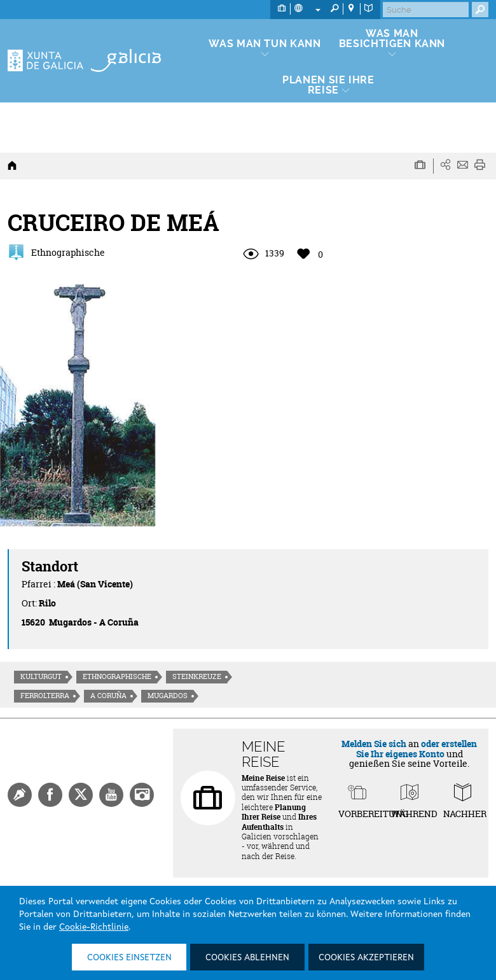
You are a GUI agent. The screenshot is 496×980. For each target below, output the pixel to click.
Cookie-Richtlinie (94, 927)
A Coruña (108, 696)
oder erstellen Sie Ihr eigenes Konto (417, 748)
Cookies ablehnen (247, 958)
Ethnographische (117, 676)
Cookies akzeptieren (366, 958)
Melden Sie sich (374, 744)
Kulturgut (41, 676)
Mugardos (168, 696)
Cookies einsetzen (129, 958)
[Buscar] (426, 10)
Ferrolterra (45, 696)
